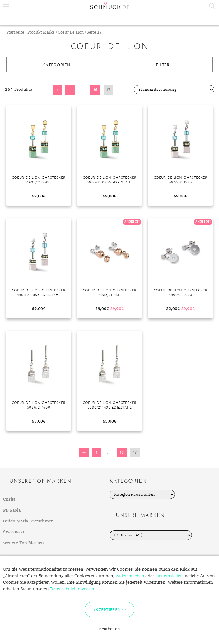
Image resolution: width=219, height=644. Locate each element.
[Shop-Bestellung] (174, 90)
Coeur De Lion (71, 32)
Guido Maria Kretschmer (28, 521)
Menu (6, 6)
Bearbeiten (109, 629)
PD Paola (12, 510)
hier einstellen (169, 576)
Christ (9, 499)
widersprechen (130, 576)
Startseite (15, 32)
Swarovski (14, 532)
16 (95, 90)
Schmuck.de (109, 6)
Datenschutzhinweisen (72, 589)
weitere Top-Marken (23, 543)
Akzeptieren (107, 609)
